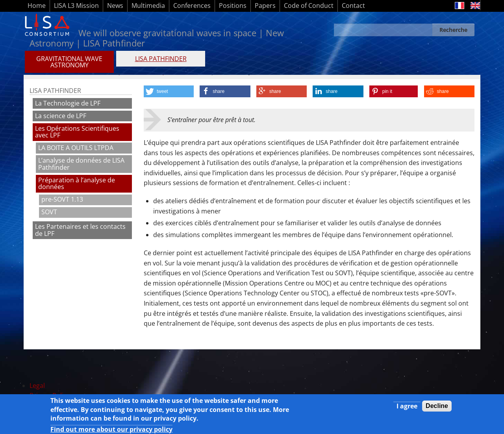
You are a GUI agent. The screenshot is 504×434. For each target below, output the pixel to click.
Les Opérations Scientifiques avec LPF (77, 132)
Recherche (453, 30)
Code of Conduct (309, 6)
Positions (233, 6)
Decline (437, 408)
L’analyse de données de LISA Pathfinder (81, 164)
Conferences (192, 6)
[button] (169, 91)
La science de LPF (61, 116)
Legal (37, 386)
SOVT (49, 212)
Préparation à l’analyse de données (77, 184)
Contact (353, 6)
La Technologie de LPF (68, 103)
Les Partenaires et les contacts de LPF (80, 230)
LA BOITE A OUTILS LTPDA (76, 148)
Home (37, 6)
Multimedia (148, 6)
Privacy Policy (50, 395)
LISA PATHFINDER (161, 59)
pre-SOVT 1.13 (62, 199)
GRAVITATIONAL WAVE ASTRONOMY (69, 62)
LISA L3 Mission (76, 6)
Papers (265, 6)
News (115, 6)
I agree (407, 408)
